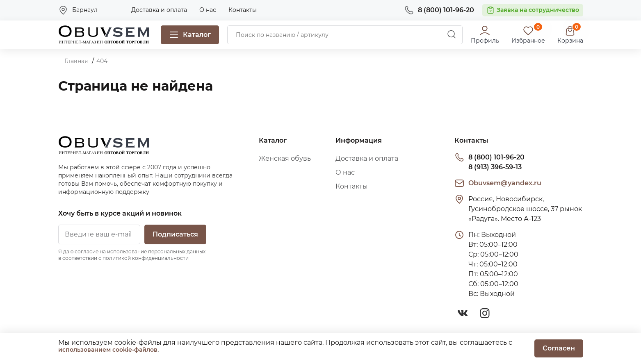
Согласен (559, 348)
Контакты (243, 10)
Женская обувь (285, 158)
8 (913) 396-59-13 (495, 167)
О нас (208, 10)
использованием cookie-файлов (108, 350)
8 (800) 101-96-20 (496, 157)
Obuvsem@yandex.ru (505, 183)
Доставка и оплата (159, 10)
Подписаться (175, 234)
